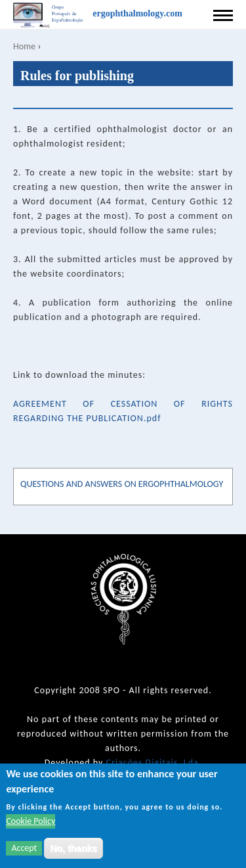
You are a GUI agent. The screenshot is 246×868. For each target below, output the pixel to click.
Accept (24, 848)
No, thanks (73, 848)
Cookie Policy (31, 821)
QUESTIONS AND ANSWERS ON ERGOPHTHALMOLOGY (122, 484)
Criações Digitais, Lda (153, 763)
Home (24, 46)
